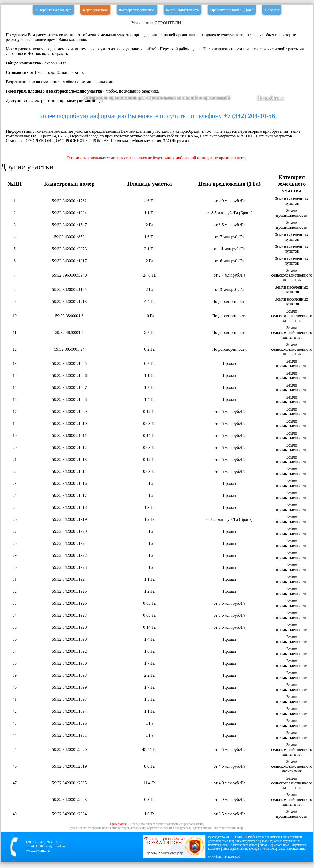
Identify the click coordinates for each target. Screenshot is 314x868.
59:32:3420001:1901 (69, 735)
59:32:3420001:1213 (69, 301)
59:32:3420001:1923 (69, 567)
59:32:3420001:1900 (69, 663)
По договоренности (229, 301)
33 (15, 603)
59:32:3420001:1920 (69, 531)
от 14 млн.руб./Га (230, 249)
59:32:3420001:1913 (69, 459)
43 (15, 723)
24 (15, 495)
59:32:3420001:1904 (69, 213)
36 (15, 639)
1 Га (149, 483)
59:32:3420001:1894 (69, 711)
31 (15, 579)
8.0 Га (149, 766)
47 (15, 783)
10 (15, 316)
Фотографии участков (137, 10)
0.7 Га (149, 363)
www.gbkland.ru (37, 850)
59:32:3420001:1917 (69, 495)
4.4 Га (149, 301)
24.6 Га (149, 275)
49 (15, 814)
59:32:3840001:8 (69, 316)
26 (15, 519)
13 (15, 363)
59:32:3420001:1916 (69, 483)
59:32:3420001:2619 (69, 766)
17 (15, 411)
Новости (272, 10)
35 (15, 627)
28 (15, 543)
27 (15, 531)
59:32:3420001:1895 (69, 723)
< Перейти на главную (53, 10)
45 (15, 750)
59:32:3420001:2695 (69, 783)
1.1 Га (149, 213)
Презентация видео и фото (232, 10)
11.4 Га (149, 783)
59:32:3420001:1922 (69, 555)
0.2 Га (149, 349)
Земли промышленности (292, 213)
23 (15, 483)
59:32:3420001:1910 (69, 423)
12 (15, 349)
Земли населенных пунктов (292, 201)
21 (15, 459)
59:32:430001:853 (69, 237)
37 (15, 651)
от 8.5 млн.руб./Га (230, 225)
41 (15, 699)
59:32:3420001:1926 (69, 603)
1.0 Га (149, 814)
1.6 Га (149, 237)
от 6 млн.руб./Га (230, 261)
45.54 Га (149, 750)
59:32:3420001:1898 (69, 639)
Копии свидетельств (183, 10)
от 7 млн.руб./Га (230, 237)
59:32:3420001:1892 (69, 651)
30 (15, 567)
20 (15, 447)
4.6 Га (149, 201)
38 (15, 663)
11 (14, 332)
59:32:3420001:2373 (69, 249)
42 (15, 711)
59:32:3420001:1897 (69, 699)
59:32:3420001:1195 (69, 289)
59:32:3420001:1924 (69, 579)
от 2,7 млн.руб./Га (230, 275)
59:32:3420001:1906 (69, 375)
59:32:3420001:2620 (69, 750)
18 (15, 423)
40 (15, 687)
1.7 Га (149, 387)
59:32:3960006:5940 (69, 275)
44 (15, 735)
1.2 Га (149, 519)
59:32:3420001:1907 (69, 387)
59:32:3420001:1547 (69, 225)
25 (15, 507)
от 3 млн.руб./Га (230, 289)
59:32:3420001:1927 (69, 615)
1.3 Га (149, 507)
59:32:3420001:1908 (69, 399)
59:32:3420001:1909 (69, 411)
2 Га (149, 225)
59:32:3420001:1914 (69, 471)
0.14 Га (149, 435)
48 (15, 800)
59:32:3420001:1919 (69, 519)
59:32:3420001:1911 (69, 435)
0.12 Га (149, 411)
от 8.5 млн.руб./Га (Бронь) (229, 213)
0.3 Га (149, 800)
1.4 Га (149, 399)
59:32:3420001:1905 (69, 363)
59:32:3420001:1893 (69, 675)
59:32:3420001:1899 (69, 687)
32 (15, 591)
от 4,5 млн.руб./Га (230, 750)
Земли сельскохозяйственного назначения (292, 275)
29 (15, 555)
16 (15, 399)
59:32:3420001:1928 (69, 627)
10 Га (149, 316)
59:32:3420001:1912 (69, 447)
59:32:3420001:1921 (69, 543)
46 (15, 766)
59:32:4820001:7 (69, 332)
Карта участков (95, 10)
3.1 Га (149, 249)
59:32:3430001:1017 (69, 261)
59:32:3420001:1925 (69, 591)
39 (15, 675)
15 (15, 387)
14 (15, 375)
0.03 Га (149, 423)
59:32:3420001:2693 (69, 800)
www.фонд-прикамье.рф (224, 857)
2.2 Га (149, 675)
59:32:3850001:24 (69, 349)
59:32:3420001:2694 (69, 814)
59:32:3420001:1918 (69, 507)
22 (15, 471)
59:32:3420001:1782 (69, 201)
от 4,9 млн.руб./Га (230, 201)
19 (15, 435)
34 (15, 615)
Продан (229, 363)
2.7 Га (149, 332)
